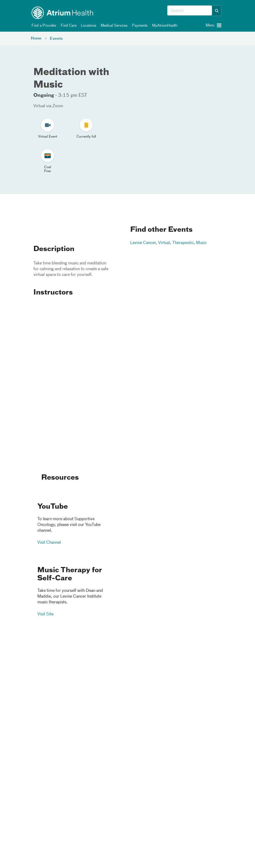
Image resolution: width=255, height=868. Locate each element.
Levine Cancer (143, 243)
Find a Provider (43, 26)
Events (56, 39)
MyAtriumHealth (164, 26)
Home (36, 38)
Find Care (68, 26)
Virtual (164, 243)
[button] (217, 11)
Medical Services (113, 26)
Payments (139, 26)
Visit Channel (49, 543)
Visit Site (45, 615)
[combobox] (190, 11)
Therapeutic (183, 243)
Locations (88, 26)
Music (201, 243)
